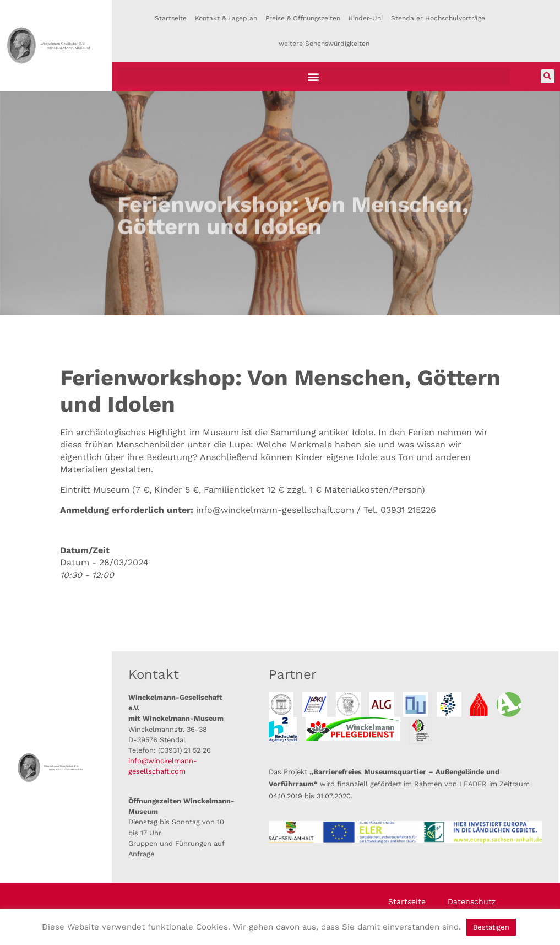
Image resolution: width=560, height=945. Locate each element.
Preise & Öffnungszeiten (303, 18)
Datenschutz (472, 901)
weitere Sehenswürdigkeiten (324, 44)
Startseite (171, 18)
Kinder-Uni (366, 18)
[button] (313, 76)
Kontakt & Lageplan (226, 18)
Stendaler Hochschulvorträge (438, 18)
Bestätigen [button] (491, 927)
